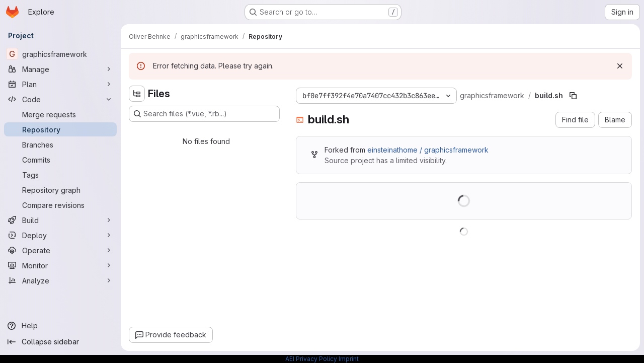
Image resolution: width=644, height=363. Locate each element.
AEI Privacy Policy (311, 359)
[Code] (60, 99)
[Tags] (60, 175)
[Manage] (60, 69)
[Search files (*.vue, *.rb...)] (204, 114)
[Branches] (60, 144)
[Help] (60, 326)
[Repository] (60, 129)
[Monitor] (60, 265)
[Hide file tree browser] (137, 94)
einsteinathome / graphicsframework (428, 150)
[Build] (60, 220)
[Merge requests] (60, 114)
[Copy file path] (573, 96)
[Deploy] (60, 235)
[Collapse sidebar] (60, 342)
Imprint (349, 359)
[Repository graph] (60, 190)
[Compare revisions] (60, 205)
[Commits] (60, 160)
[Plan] (60, 84)
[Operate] (60, 250)
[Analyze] (60, 280)
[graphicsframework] (60, 54)
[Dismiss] (620, 66)
